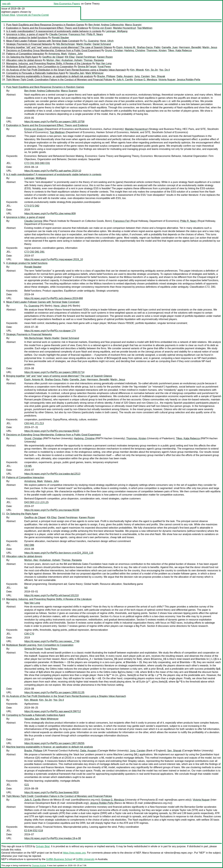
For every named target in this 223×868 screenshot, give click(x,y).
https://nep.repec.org (74, 853)
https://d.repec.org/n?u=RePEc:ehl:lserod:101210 (51, 595)
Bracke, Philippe (106, 76)
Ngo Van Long (104, 63)
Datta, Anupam (125, 76)
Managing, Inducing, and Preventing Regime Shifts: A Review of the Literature (49, 63)
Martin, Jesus (210, 47)
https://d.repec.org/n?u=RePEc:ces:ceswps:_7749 (52, 641)
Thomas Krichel (39, 865)
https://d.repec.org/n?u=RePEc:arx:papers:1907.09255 (54, 743)
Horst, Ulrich (107, 41)
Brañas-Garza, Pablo (149, 47)
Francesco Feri (77, 34)
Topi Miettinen (145, 28)
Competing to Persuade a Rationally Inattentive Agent (36, 73)
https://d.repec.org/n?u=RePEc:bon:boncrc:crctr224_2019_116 (59, 553)
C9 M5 (28, 466)
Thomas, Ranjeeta (94, 60)
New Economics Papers (67, 4)
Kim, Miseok (137, 70)
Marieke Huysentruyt (124, 28)
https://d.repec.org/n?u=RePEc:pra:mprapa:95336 (52, 510)
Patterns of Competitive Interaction (25, 54)
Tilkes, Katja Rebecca (180, 50)
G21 (27, 785)
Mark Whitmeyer (94, 73)
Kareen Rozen (105, 57)
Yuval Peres (104, 67)
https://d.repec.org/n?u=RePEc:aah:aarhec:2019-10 (53, 171)
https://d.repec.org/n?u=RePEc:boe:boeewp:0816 (51, 792)
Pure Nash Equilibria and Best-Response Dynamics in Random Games (45, 25)
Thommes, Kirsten (156, 50)
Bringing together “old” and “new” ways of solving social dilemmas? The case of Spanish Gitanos (59, 47)
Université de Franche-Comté (33, 15)
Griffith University (85, 859)
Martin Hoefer (84, 44)
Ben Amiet (94, 25)
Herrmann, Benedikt (190, 47)
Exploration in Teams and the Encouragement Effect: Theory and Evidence (47, 28)
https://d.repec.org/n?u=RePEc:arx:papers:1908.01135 (54, 692)
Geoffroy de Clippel (53, 57)
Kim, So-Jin (151, 70)
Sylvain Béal (8, 15)
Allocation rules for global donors (24, 60)
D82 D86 (29, 545)
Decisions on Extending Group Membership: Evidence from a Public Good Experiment (53, 50)
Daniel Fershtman (86, 57)
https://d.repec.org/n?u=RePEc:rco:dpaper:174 (50, 331)
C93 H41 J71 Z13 (34, 423)
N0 (26, 588)
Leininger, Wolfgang (117, 31)
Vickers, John (75, 54)
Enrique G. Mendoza (146, 80)
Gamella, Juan (170, 47)
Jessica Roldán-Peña (188, 80)
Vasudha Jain (77, 73)
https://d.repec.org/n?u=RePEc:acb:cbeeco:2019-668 (54, 298)
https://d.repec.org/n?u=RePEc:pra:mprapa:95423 (52, 431)
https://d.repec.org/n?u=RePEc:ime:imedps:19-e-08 (53, 838)
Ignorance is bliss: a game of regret (26, 34)
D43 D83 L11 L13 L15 (36, 502)
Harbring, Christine (135, 50)
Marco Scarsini (133, 25)
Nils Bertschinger (66, 44)
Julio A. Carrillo (125, 80)
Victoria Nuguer (167, 80)
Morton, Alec (53, 60)
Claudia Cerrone (58, 34)
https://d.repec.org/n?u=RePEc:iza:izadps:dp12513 (52, 474)
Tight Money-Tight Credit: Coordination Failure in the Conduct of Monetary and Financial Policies (59, 80)
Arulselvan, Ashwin (72, 60)
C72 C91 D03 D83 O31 (37, 163)
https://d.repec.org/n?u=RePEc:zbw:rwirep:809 (50, 214)
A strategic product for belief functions (27, 38)
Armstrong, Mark (57, 54)
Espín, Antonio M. (126, 47)
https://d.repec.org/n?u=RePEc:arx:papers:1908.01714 (54, 372)
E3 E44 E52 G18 (34, 831)
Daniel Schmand (102, 44)
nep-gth (6, 4)
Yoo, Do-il (164, 70)
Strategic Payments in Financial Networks (29, 44)
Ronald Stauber (60, 38)
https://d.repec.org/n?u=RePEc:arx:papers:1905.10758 (54, 122)
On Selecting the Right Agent (22, 57)
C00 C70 (29, 634)
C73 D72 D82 (32, 206)
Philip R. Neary (95, 34)
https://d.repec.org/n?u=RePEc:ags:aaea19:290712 (53, 711)
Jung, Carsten (142, 76)
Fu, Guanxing (91, 41)
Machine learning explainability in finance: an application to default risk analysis (50, 76)
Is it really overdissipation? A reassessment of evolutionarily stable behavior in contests (54, 31)
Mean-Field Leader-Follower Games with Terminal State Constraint (43, 41)
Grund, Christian (114, 50)
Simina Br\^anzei (87, 67)
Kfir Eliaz (70, 57)
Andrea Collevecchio (112, 25)
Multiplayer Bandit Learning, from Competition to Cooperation (40, 67)
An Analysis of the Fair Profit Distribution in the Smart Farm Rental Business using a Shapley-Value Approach (66, 70)
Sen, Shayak (158, 76)
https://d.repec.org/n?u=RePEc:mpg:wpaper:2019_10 (54, 259)
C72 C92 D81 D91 (34, 252)
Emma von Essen (102, 28)
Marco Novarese (151, 853)
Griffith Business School (59, 859)
